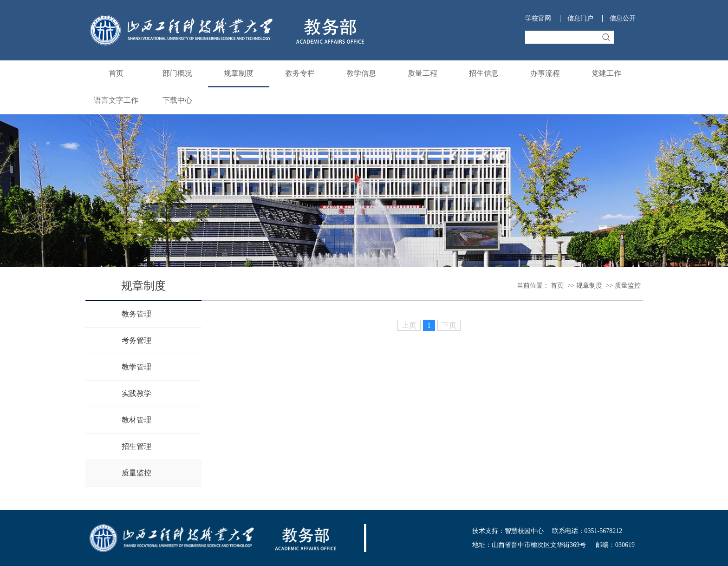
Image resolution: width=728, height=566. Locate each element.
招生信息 (484, 73)
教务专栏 (300, 73)
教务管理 (136, 314)
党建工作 (606, 73)
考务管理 (136, 340)
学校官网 (538, 18)
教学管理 (136, 367)
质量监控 (628, 286)
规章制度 (239, 73)
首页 (116, 73)
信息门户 (580, 18)
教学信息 (361, 73)
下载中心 (177, 100)
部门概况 (177, 73)
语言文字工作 (116, 100)
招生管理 (136, 446)
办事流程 (545, 73)
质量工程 (422, 73)
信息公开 (623, 18)
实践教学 (136, 393)
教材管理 (136, 420)
